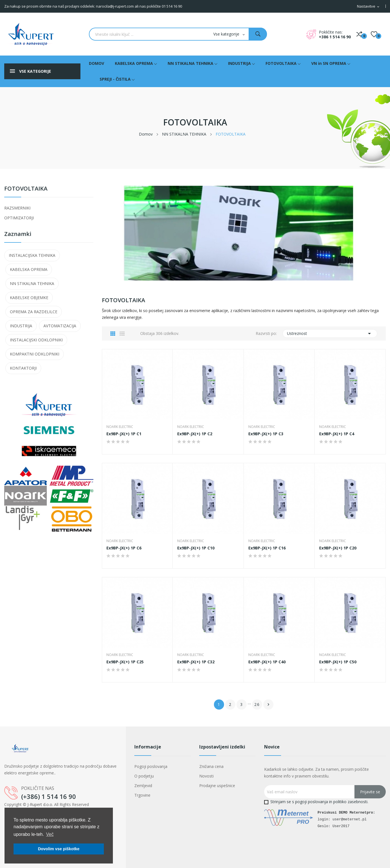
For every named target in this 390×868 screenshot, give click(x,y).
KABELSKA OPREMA (29, 269)
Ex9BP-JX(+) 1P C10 (196, 548)
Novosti (206, 776)
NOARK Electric (120, 427)
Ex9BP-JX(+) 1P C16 (267, 548)
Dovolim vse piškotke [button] (59, 849)
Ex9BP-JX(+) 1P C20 (338, 548)
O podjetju (144, 776)
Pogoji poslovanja (151, 766)
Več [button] (50, 834)
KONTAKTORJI (23, 368)
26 (257, 704)
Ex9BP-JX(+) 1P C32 (196, 662)
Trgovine (142, 795)
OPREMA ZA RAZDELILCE (34, 312)
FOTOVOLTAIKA (26, 189)
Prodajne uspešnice (217, 786)
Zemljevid (143, 786)
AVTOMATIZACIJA (60, 326)
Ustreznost (330, 333)
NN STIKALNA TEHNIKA (32, 283)
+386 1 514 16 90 (335, 37)
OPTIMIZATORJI (19, 218)
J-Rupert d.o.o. (40, 804)
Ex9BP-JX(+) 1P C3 (266, 434)
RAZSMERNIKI (17, 208)
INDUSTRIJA (21, 326)
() (374, 34)
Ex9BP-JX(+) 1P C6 (124, 548)
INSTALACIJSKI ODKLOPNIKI (36, 340)
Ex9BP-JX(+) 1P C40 (267, 662)
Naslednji (268, 704)
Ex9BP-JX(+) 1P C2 (195, 434)
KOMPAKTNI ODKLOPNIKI (35, 354)
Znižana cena (211, 766)
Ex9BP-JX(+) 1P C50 (338, 662)
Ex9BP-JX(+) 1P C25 (125, 662)
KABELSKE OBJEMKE (29, 298)
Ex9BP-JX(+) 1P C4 (337, 434)
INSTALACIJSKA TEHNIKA (32, 255)
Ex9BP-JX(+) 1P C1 (124, 434)
